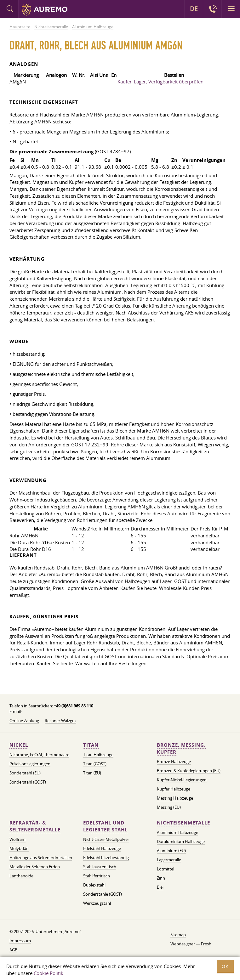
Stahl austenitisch (100, 867)
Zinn (161, 878)
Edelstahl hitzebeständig (106, 858)
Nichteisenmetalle (183, 823)
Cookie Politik (49, 973)
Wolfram (17, 839)
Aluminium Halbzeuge (177, 832)
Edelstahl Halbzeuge (102, 848)
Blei (160, 887)
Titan (91, 745)
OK (225, 966)
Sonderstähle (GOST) (103, 894)
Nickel (19, 745)
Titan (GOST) (95, 764)
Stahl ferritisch (97, 876)
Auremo (45, 10)
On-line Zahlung (24, 721)
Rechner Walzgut (60, 721)
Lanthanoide (21, 876)
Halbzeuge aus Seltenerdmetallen (41, 858)
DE (194, 9)
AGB (13, 950)
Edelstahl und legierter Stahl (105, 826)
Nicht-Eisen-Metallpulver (106, 839)
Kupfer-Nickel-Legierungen (182, 780)
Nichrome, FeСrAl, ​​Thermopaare (39, 755)
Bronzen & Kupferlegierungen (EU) (189, 771)
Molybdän (19, 848)
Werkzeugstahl (97, 903)
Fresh (206, 944)
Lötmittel (166, 869)
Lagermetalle (169, 860)
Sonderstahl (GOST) (28, 782)
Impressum (20, 941)
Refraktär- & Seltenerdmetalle (35, 826)
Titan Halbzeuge (98, 755)
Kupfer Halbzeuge (174, 789)
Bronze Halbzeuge (174, 762)
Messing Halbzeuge (175, 798)
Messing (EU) (169, 807)
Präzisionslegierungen (30, 764)
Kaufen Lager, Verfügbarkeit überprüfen (160, 82)
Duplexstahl (94, 885)
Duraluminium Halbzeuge (181, 841)
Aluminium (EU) (171, 851)
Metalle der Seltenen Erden (35, 867)
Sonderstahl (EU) (25, 773)
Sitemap (178, 935)
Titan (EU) (92, 773)
